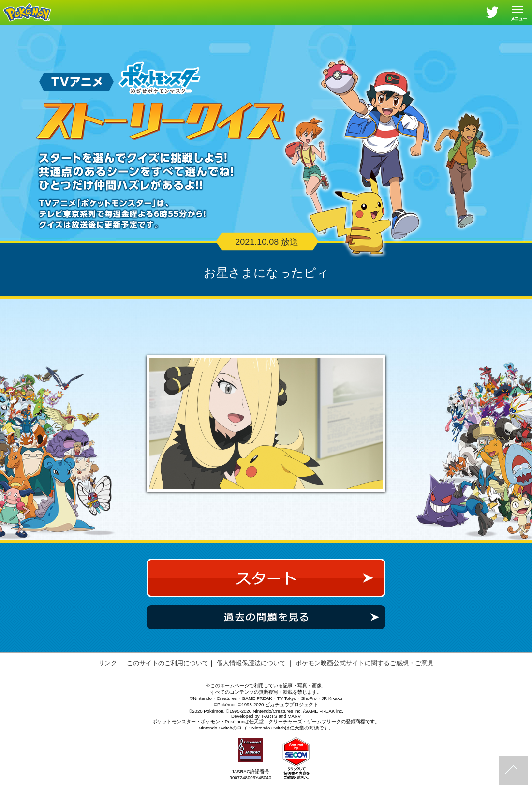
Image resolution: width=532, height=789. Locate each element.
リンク (108, 673)
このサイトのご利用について (168, 673)
